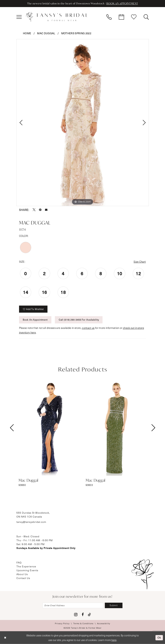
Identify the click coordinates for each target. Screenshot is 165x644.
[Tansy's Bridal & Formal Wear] (57, 17)
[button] (19, 17)
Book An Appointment (35, 320)
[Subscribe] (114, 605)
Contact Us (23, 578)
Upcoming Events (27, 570)
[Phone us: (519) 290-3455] (109, 17)
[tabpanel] (83, 123)
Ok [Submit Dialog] (159, 637)
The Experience (26, 566)
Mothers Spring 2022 (76, 33)
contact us (88, 328)
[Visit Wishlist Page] (134, 17)
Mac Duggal (46, 33)
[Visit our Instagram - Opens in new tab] (76, 615)
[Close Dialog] (5, 638)
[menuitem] (19, 17)
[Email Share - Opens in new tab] (46, 210)
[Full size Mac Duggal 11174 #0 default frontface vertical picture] (83, 123)
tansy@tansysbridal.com (31, 522)
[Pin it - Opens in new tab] (40, 210)
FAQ (19, 562)
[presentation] (49, 428)
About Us (22, 574)
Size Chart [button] (140, 262)
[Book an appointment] (121, 17)
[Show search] (146, 17)
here (114, 640)
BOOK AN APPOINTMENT (122, 3)
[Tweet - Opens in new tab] (34, 210)
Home (27, 33)
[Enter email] (73, 605)
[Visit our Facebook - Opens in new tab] (83, 615)
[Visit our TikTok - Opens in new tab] (89, 615)
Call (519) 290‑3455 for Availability (79, 320)
